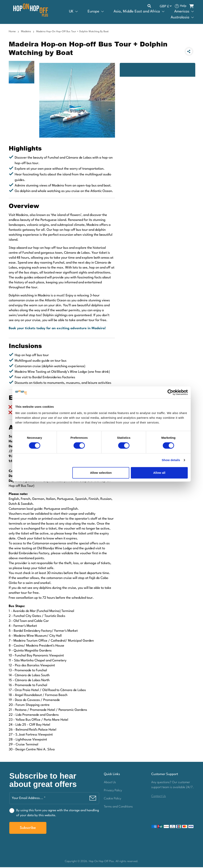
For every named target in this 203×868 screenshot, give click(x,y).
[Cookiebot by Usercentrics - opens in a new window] (170, 392)
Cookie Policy (113, 799)
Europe (93, 12)
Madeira (26, 32)
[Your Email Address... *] (54, 799)
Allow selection (101, 473)
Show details (171, 460)
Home (12, 32)
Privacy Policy (113, 791)
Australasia (180, 18)
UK (71, 12)
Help (183, 6)
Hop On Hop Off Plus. (102, 862)
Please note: (18, 495)
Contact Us (159, 797)
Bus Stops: (17, 607)
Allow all (159, 473)
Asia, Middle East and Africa (137, 12)
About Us (110, 783)
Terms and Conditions (118, 807)
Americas (182, 12)
